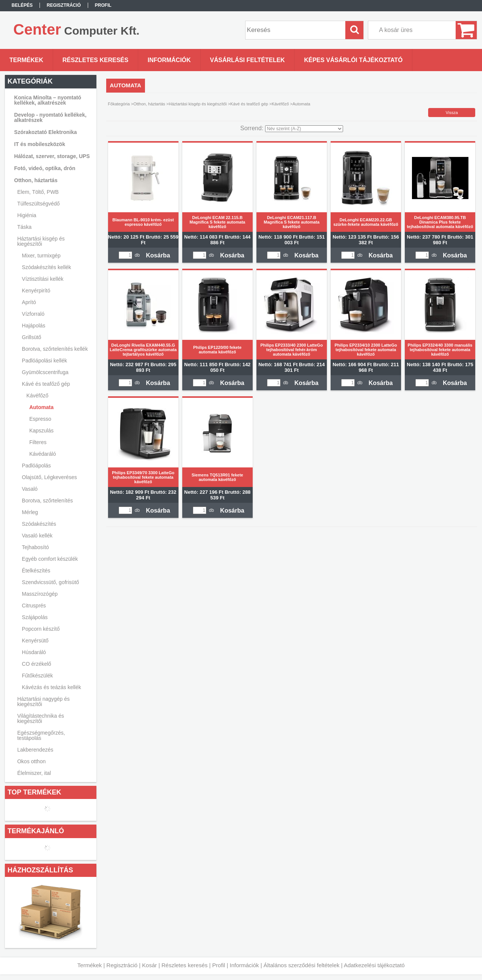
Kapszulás (42, 431)
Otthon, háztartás (149, 104)
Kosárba (158, 255)
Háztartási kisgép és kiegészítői (198, 104)
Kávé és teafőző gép (249, 104)
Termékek (89, 965)
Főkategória (119, 104)
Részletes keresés (185, 965)
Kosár (149, 965)
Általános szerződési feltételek (302, 965)
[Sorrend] (304, 129)
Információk (244, 965)
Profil (219, 965)
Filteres (38, 442)
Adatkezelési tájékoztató (374, 965)
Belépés (22, 5)
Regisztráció (122, 965)
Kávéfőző (280, 104)
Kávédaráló (43, 454)
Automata (42, 407)
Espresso (40, 419)
